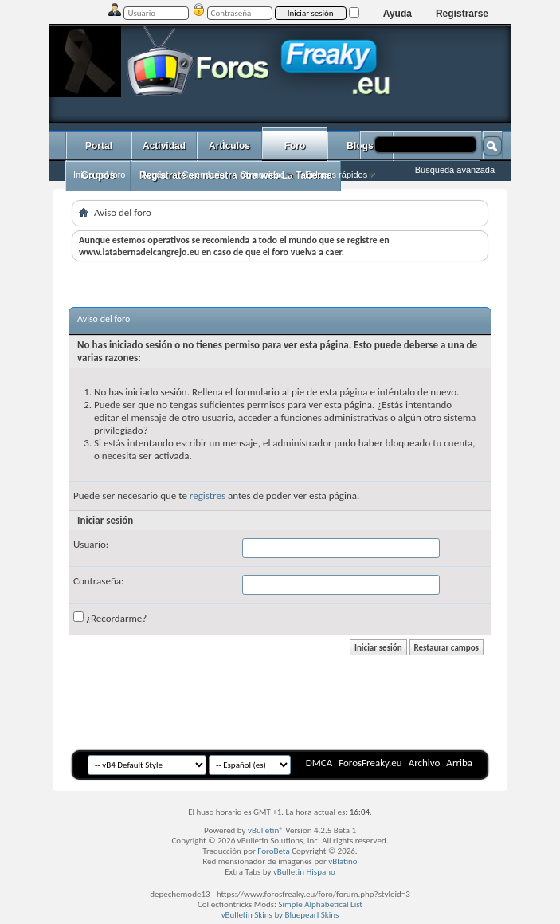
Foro (295, 146)
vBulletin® (266, 830)
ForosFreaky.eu (370, 763)
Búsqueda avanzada (455, 170)
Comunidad (263, 175)
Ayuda (397, 14)
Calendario (203, 175)
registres (208, 495)
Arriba (459, 763)
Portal (99, 146)
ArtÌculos (229, 146)
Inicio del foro (99, 175)
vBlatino (343, 861)
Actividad (164, 146)
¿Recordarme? (110, 618)
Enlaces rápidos (336, 175)
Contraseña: (98, 581)
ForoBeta (273, 851)
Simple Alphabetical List (321, 904)
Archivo (425, 763)
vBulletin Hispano (304, 872)
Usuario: (91, 544)
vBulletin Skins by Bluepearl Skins (280, 915)
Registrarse (462, 14)
